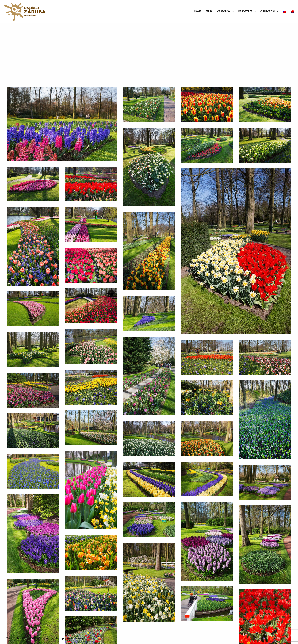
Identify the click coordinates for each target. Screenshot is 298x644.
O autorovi (267, 11)
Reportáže (245, 11)
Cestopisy (224, 11)
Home (198, 11)
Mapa (209, 11)
